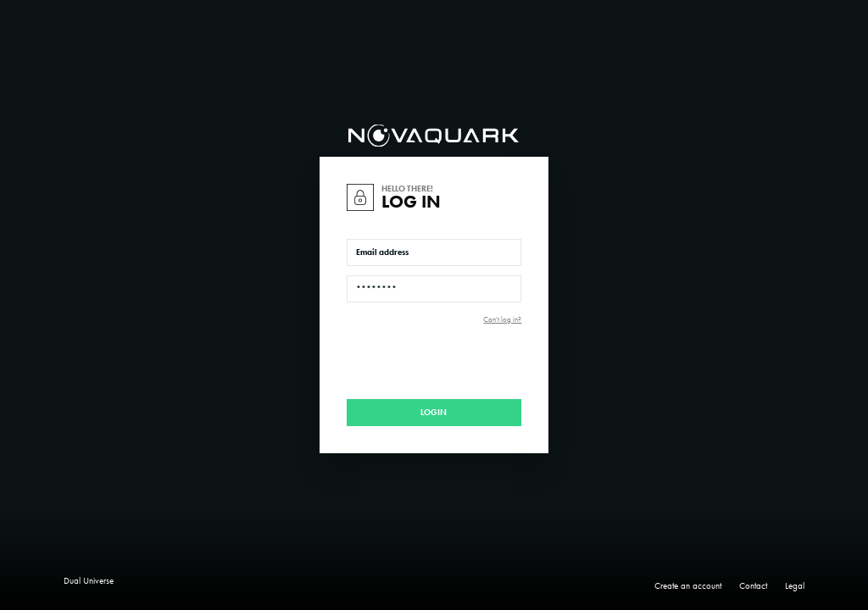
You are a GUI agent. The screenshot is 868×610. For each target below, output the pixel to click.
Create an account (688, 586)
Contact (753, 586)
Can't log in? (502, 320)
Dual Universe (89, 581)
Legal (795, 586)
